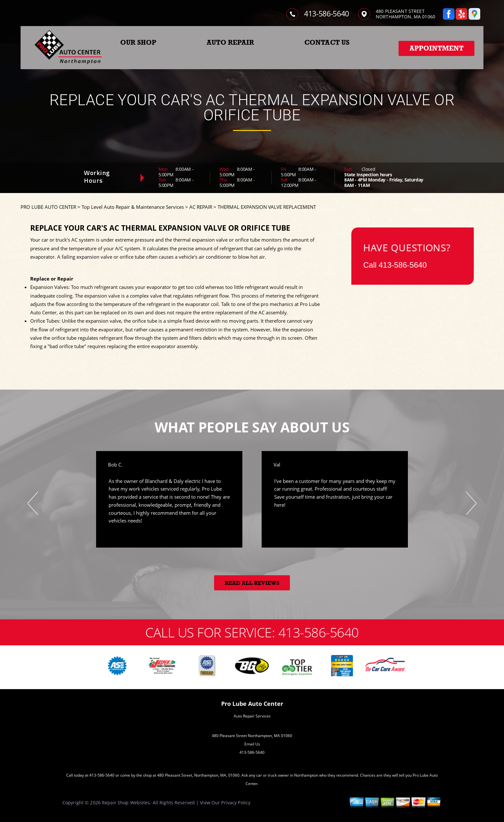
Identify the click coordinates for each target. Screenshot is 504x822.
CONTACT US (327, 42)
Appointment (437, 48)
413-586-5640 (327, 14)
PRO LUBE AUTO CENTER (48, 207)
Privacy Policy (236, 803)
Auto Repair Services (252, 716)
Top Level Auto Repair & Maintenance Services (133, 207)
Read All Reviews (252, 583)
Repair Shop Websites (126, 803)
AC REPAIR (201, 207)
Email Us (252, 744)
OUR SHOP (138, 42)
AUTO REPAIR (230, 42)
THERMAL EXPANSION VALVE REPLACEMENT (267, 207)
